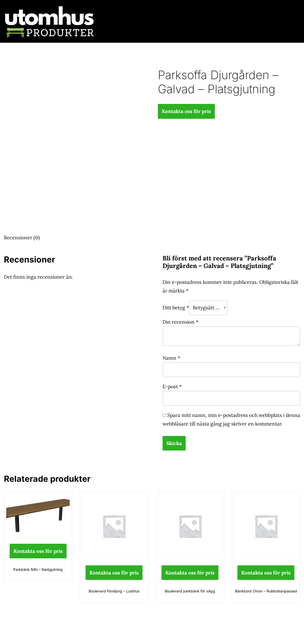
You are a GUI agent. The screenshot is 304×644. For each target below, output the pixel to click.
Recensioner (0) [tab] (22, 237)
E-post (172, 386)
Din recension (180, 322)
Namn (171, 358)
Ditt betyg (176, 308)
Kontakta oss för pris (186, 111)
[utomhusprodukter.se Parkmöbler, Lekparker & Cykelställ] (49, 21)
